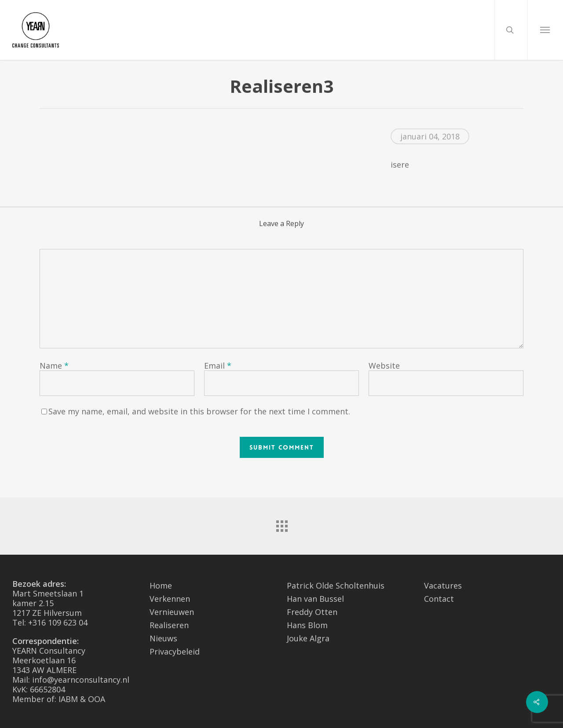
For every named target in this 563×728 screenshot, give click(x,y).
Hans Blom (307, 625)
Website (384, 366)
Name (54, 366)
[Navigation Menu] (545, 30)
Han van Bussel (315, 599)
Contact (439, 599)
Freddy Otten (312, 612)
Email (218, 366)
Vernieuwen (172, 612)
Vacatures (443, 585)
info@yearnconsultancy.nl (81, 680)
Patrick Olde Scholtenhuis (336, 585)
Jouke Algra (308, 638)
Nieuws (163, 638)
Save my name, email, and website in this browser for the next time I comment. (199, 411)
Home (161, 585)
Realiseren (169, 625)
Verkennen (170, 599)
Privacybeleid (175, 651)
